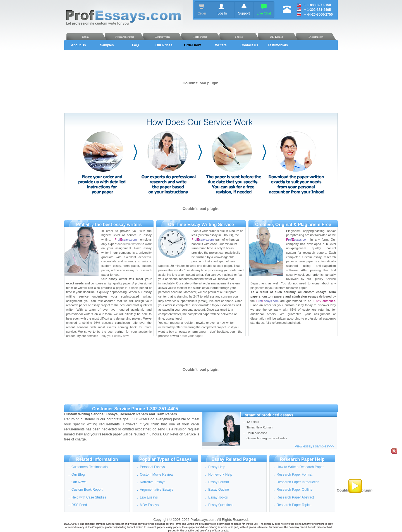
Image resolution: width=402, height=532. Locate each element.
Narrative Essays (153, 482)
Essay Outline (219, 490)
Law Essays (149, 497)
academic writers (129, 244)
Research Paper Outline (295, 490)
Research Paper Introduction (298, 482)
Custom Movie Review (156, 475)
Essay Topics (218, 497)
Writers (221, 45)
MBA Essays (149, 505)
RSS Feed (79, 505)
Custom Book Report (87, 490)
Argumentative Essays (156, 490)
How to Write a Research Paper (300, 467)
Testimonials (278, 45)
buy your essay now (115, 336)
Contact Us (249, 45)
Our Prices (164, 45)
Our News (79, 482)
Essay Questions (221, 505)
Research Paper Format (295, 475)
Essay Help (217, 467)
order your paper (191, 336)
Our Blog (78, 475)
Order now (192, 45)
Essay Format (219, 482)
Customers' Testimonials (89, 467)
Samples (107, 45)
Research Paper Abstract (295, 497)
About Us (78, 45)
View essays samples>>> (314, 446)
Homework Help (220, 475)
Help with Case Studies (89, 497)
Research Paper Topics (294, 505)
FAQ (136, 45)
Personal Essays (152, 467)
